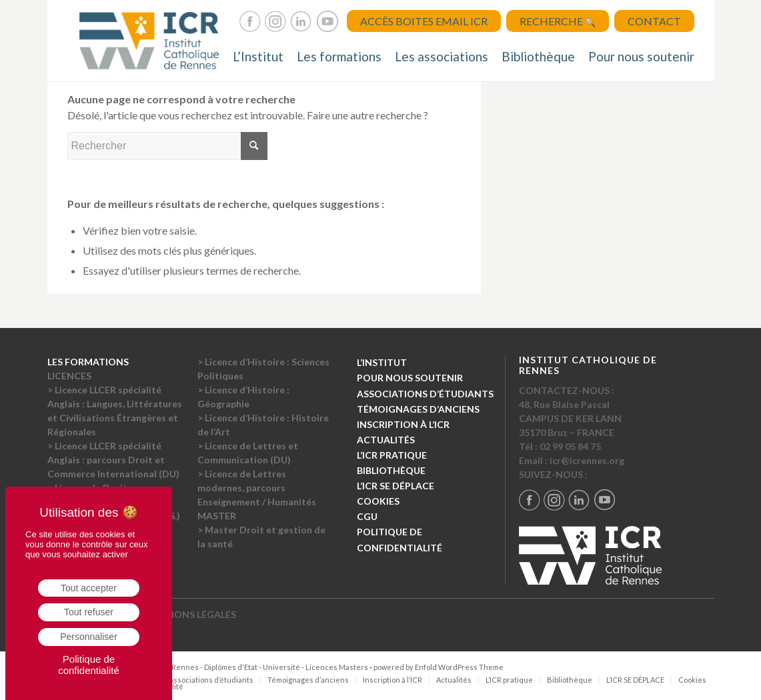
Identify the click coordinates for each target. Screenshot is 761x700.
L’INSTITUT (382, 362)
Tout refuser (89, 612)
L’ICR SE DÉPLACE (396, 486)
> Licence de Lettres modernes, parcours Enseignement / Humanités (257, 488)
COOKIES (378, 501)
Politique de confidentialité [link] (89, 665)
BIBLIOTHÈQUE (391, 470)
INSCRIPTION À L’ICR (403, 424)
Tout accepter (89, 588)
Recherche (558, 21)
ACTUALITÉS (386, 440)
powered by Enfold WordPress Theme (439, 667)
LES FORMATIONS (88, 362)
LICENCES (69, 376)
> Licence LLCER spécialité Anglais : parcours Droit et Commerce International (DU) (113, 460)
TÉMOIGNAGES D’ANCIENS (418, 409)
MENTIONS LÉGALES (190, 614)
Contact (654, 21)
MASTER (217, 516)
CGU (367, 516)
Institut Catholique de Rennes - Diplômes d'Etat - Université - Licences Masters (231, 667)
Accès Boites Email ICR (424, 21)
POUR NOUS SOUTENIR (410, 378)
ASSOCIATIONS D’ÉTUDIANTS (425, 394)
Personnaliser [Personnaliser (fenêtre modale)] (89, 637)
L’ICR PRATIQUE (392, 455)
